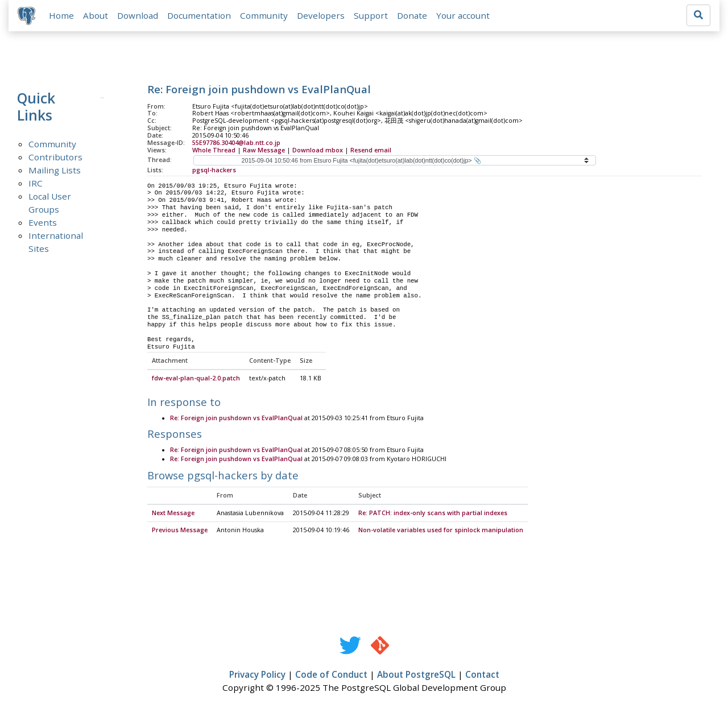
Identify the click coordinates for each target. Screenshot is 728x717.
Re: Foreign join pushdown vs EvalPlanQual (236, 418)
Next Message (173, 513)
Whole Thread (214, 150)
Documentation (199, 15)
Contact (482, 675)
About (96, 15)
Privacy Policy (257, 675)
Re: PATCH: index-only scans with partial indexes (433, 513)
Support (371, 15)
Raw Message (264, 150)
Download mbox (318, 150)
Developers (321, 15)
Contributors (55, 157)
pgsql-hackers (214, 170)
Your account (463, 15)
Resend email (371, 150)
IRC (36, 183)
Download (138, 15)
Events (43, 222)
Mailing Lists (55, 170)
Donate (412, 15)
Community (264, 15)
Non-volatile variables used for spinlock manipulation (441, 531)
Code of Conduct (331, 675)
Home (61, 15)
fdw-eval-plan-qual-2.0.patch (196, 379)
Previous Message (180, 531)
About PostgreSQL (416, 675)
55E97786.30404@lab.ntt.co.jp (236, 143)
